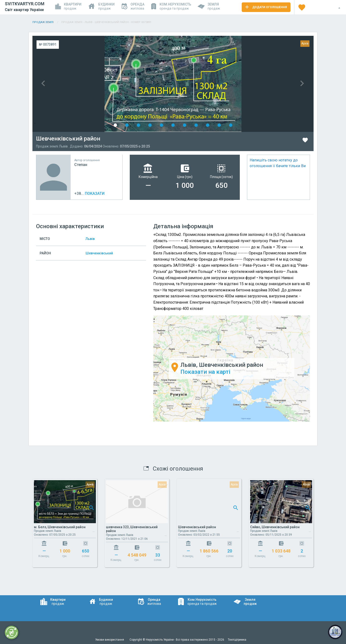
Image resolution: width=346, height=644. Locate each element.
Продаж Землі (43, 22)
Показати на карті (205, 372)
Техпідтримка (237, 640)
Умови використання (110, 640)
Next (243, 84)
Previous (103, 84)
